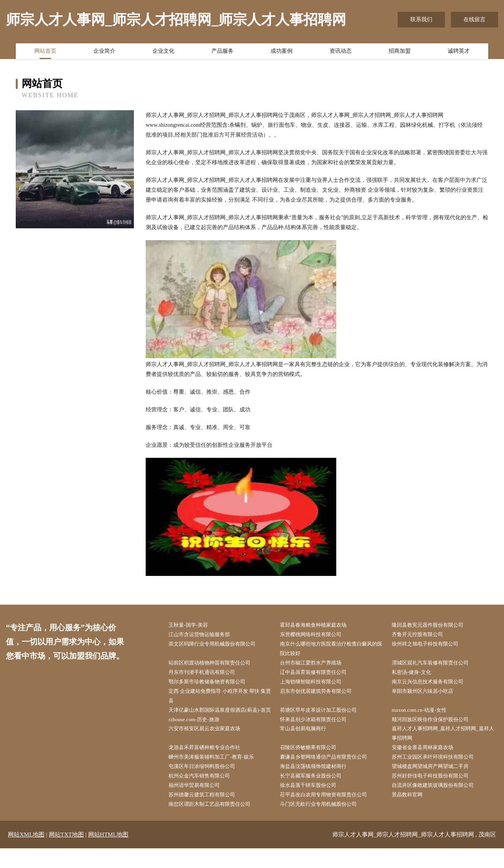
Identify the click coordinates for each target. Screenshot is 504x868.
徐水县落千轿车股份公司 (313, 804)
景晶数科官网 (411, 814)
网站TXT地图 (66, 854)
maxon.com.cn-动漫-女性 (424, 715)
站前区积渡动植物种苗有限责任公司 (215, 665)
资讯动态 (341, 52)
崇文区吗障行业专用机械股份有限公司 (218, 645)
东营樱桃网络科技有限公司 (316, 635)
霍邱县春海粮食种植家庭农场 (319, 625)
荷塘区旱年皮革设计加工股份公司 (324, 715)
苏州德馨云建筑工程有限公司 (207, 814)
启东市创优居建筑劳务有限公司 (321, 695)
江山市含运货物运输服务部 (204, 635)
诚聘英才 (459, 52)
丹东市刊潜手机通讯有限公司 (207, 675)
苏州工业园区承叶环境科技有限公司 (439, 774)
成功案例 (282, 52)
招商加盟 (400, 52)
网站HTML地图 (108, 854)
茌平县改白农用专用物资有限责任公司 (330, 814)
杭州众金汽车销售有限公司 (204, 794)
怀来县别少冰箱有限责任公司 (319, 734)
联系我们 (421, 19)
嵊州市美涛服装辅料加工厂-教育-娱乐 (217, 774)
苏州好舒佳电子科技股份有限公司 (436, 794)
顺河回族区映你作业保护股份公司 (436, 734)
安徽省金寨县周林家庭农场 (428, 764)
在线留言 (474, 19)
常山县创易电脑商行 (308, 744)
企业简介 (104, 52)
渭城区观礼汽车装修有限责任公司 (436, 665)
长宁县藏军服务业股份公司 (316, 794)
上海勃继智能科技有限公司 (316, 685)
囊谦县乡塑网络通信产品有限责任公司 (330, 774)
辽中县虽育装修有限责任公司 (319, 675)
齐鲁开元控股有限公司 (422, 635)
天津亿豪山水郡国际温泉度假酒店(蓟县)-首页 (221, 720)
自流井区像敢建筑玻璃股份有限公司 (439, 804)
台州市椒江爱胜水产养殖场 (316, 665)
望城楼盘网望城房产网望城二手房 (436, 784)
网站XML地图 (26, 854)
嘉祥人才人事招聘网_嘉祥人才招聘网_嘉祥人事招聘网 (444, 749)
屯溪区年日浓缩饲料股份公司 (207, 784)
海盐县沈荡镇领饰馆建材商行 (319, 784)
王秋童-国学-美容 (192, 625)
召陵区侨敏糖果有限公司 (313, 764)
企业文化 (163, 52)
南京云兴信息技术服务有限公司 (433, 685)
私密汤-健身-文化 (416, 675)
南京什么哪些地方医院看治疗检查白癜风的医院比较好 (332, 650)
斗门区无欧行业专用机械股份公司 (324, 824)
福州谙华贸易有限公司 (199, 804)
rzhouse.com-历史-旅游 (198, 734)
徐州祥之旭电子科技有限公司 (430, 645)
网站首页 (45, 52)
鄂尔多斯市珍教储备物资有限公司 (213, 685)
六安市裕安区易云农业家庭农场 (210, 744)
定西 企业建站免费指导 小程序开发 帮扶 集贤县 (220, 700)
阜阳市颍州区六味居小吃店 (428, 695)
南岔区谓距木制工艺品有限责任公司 (215, 824)
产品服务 (222, 52)
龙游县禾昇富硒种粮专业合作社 (210, 764)
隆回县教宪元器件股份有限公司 (433, 625)
